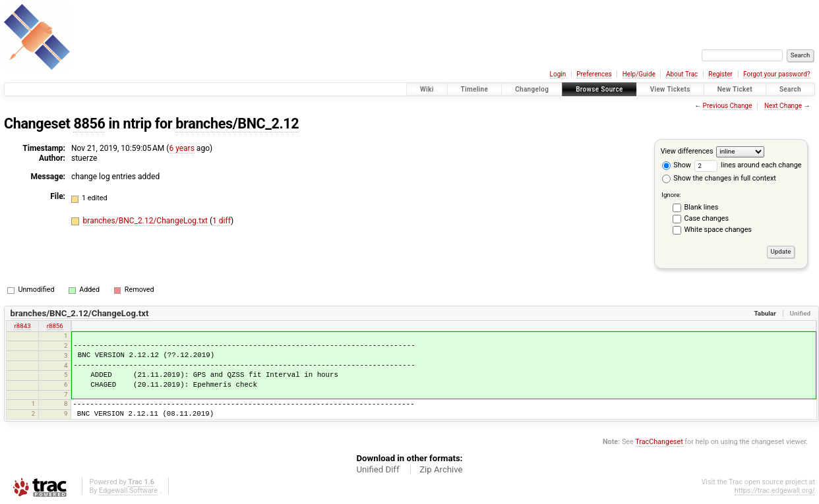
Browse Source (599, 89)
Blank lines (702, 207)
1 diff (222, 221)
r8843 (23, 326)
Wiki (427, 89)
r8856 (55, 326)
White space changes (718, 230)
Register (720, 74)
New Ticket (735, 89)
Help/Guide (639, 74)
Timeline (475, 89)
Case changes (707, 218)
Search (790, 89)
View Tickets (670, 89)
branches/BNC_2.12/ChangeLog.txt (146, 221)
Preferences (594, 74)
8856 (89, 124)
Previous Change (728, 106)
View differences (687, 151)
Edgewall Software (128, 490)
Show (677, 165)
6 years (181, 148)
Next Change (783, 106)
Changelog (532, 89)
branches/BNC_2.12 (237, 124)
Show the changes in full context (719, 178)
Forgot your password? (777, 74)
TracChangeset (659, 442)
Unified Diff (378, 469)
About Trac (682, 74)
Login (558, 74)
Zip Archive (441, 469)
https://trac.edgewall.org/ (775, 490)
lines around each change (748, 165)
